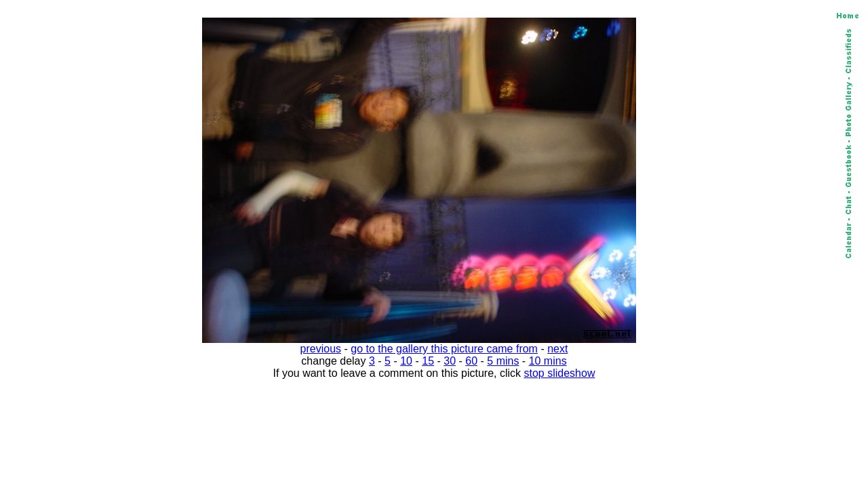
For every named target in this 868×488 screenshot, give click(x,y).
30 (450, 361)
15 (428, 361)
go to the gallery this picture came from (444, 349)
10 (406, 361)
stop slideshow (560, 373)
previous (321, 349)
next (557, 349)
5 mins (503, 361)
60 (471, 361)
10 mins (548, 361)
